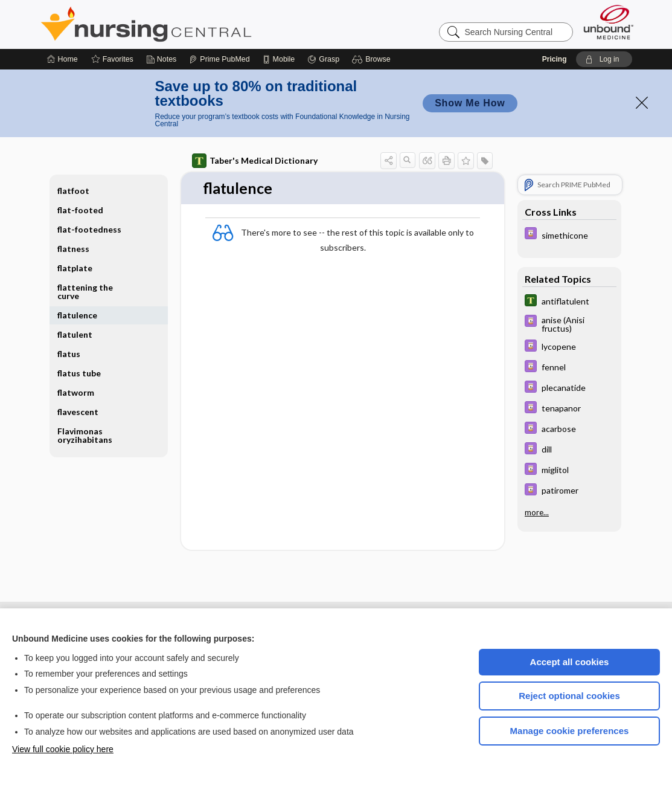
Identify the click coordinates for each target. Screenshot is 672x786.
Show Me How (470, 103)
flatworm (76, 392)
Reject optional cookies (569, 696)
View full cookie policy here (63, 749)
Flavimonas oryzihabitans (85, 435)
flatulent (75, 334)
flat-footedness (89, 229)
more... (537, 512)
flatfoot (73, 191)
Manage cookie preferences (570, 731)
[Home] (62, 59)
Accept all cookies (570, 662)
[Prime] (219, 59)
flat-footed (80, 210)
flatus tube (79, 373)
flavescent (78, 412)
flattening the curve (85, 292)
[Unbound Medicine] (609, 22)
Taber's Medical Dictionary (255, 161)
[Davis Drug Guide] (569, 235)
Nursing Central (191, 24)
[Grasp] (323, 59)
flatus (69, 354)
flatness (73, 249)
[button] (373, 59)
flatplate (75, 268)
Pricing (555, 59)
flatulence (77, 315)
